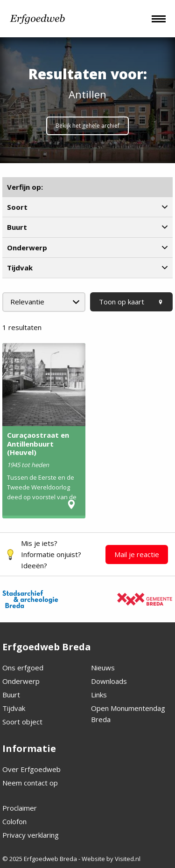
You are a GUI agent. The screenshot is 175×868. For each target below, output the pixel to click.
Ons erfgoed (23, 668)
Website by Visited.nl (111, 859)
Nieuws (103, 668)
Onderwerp (21, 681)
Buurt (11, 695)
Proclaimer (20, 808)
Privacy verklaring (31, 835)
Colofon (14, 821)
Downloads (109, 681)
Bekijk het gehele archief (87, 126)
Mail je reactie (137, 554)
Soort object (22, 722)
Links (99, 695)
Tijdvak (14, 708)
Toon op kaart (132, 302)
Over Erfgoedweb (31, 769)
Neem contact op (30, 783)
